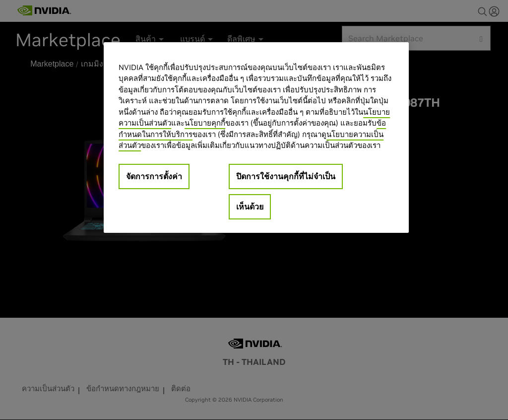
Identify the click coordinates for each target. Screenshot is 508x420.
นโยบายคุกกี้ (205, 123)
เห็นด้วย (250, 207)
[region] (256, 138)
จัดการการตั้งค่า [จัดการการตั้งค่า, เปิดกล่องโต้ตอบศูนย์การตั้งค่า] (154, 176)
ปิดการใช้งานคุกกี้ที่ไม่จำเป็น (286, 176)
